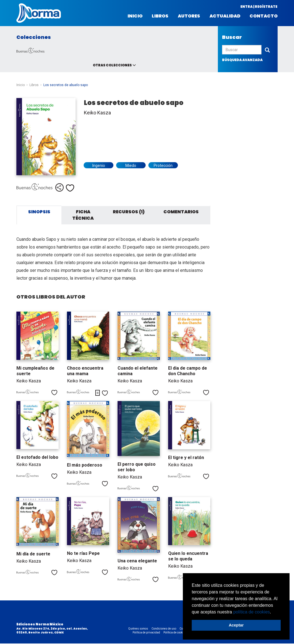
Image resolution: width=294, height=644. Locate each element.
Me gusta (70, 188)
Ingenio (99, 166)
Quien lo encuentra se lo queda (188, 557)
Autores (189, 16)
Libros (160, 16)
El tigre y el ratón (186, 458)
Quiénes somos (138, 629)
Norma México (39, 13)
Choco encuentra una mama (85, 371)
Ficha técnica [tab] (83, 215)
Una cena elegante (137, 561)
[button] (273, 612)
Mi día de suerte (33, 554)
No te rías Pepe (83, 554)
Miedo (131, 166)
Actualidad (225, 16)
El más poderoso (85, 465)
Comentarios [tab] (181, 212)
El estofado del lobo (37, 458)
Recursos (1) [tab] (129, 212)
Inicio (135, 16)
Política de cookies (175, 633)
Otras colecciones (112, 65)
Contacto (264, 16)
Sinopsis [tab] (39, 212)
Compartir (59, 187)
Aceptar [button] (236, 625)
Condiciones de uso (164, 629)
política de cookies (251, 612)
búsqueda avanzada (242, 60)
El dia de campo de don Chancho (188, 371)
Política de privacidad (146, 633)
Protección (163, 166)
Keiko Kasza (97, 113)
